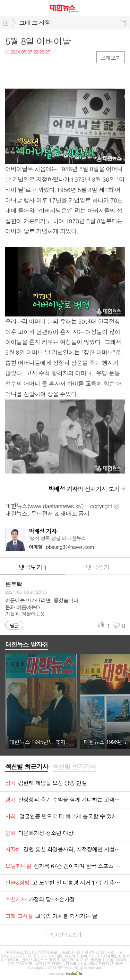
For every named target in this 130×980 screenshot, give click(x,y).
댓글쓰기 (97, 567)
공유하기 (123, 23)
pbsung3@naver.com (62, 547)
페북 (11, 66)
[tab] (27, 767)
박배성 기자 (43, 531)
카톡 (39, 66)
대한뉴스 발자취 (27, 644)
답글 (14, 625)
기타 (53, 66)
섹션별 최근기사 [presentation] (27, 767)
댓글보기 (33, 567)
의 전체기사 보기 (84, 489)
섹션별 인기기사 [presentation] (74, 767)
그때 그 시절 (34, 23)
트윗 (25, 66)
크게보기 (111, 58)
